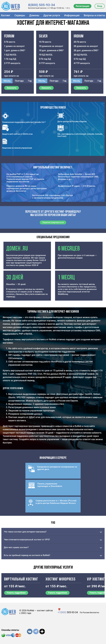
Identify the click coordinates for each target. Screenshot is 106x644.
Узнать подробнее (16, 593)
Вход (100, 6)
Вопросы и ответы (94, 15)
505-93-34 (68, 612)
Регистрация (82, 6)
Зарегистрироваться (53, 222)
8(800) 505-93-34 (42, 5)
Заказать (12, 88)
